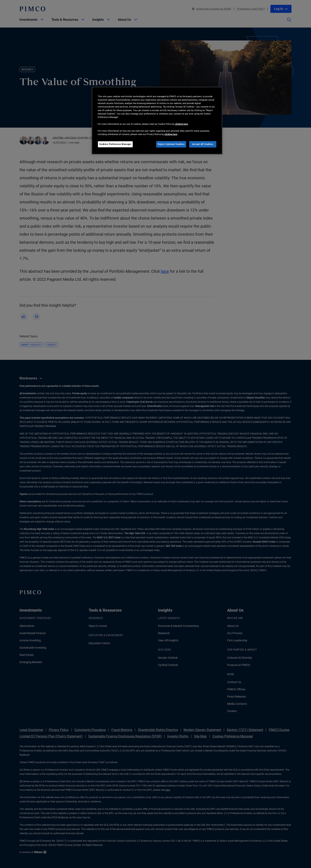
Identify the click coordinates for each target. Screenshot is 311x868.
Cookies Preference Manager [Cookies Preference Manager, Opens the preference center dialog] (115, 144)
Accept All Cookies (203, 144)
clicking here (182, 124)
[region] (157, 121)
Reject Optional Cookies (171, 144)
